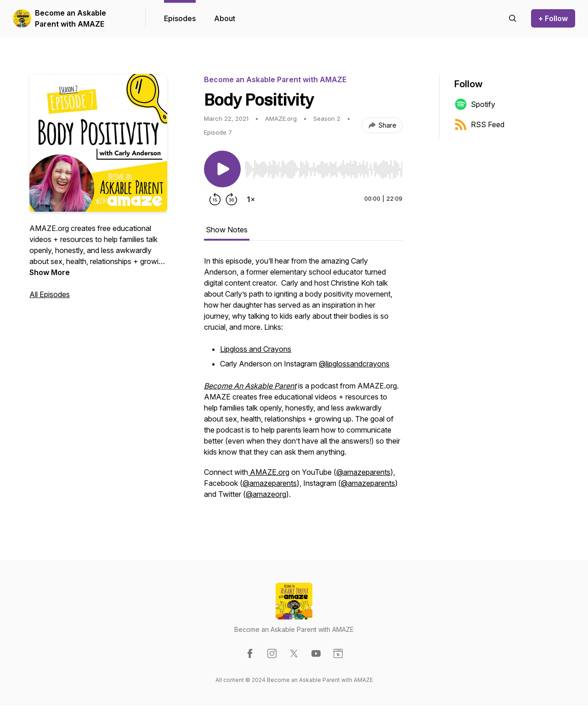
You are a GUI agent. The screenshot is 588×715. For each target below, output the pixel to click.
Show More (50, 272)
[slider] (323, 169)
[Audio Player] (323, 167)
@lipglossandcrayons (354, 364)
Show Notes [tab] (227, 230)
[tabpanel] (303, 382)
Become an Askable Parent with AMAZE (71, 18)
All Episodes (50, 294)
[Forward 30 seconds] (232, 199)
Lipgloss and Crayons (256, 349)
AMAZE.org (269, 472)
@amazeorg (266, 494)
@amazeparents (363, 472)
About (225, 18)
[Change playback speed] (251, 199)
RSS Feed (479, 124)
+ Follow (553, 18)
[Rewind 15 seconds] (215, 199)
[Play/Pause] (222, 169)
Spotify (475, 104)
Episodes (180, 18)
